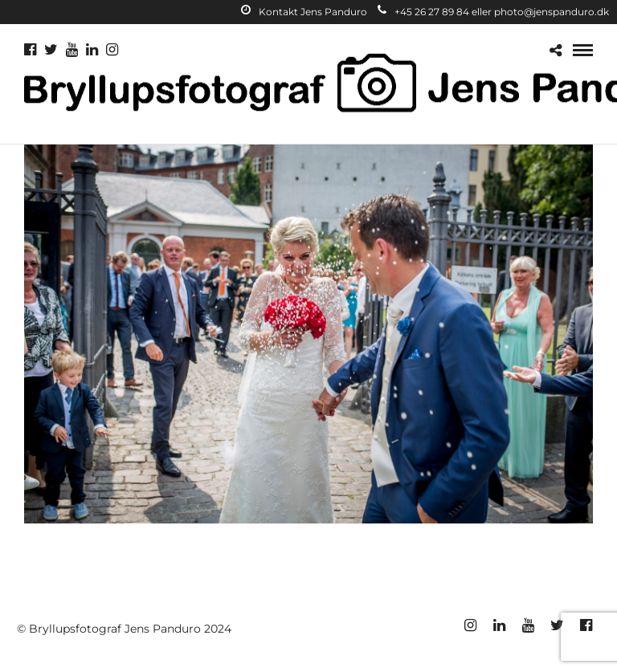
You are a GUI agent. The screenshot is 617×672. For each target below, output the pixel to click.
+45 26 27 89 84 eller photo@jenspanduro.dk (493, 12)
